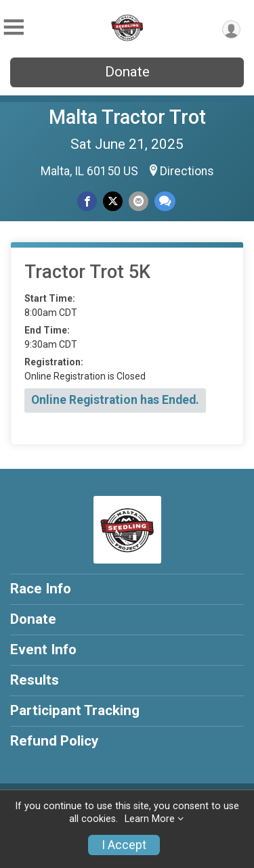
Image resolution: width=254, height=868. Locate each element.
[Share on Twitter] (113, 201)
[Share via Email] (139, 201)
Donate (127, 72)
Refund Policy (54, 741)
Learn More (150, 819)
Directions (187, 171)
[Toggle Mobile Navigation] (14, 27)
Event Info (43, 649)
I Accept (124, 845)
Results (35, 680)
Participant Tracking (75, 710)
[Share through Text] (165, 201)
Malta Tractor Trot (127, 117)
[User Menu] (231, 29)
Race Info (41, 589)
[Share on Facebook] (87, 201)
